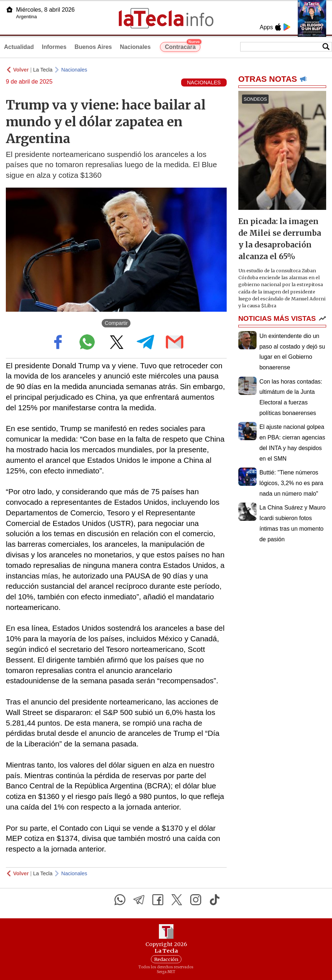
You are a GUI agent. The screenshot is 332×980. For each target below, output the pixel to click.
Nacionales (135, 47)
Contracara (182, 46)
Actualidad (19, 47)
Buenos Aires (93, 47)
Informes (54, 47)
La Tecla (43, 70)
